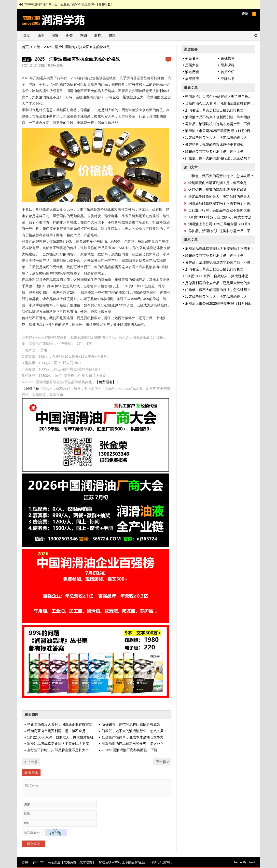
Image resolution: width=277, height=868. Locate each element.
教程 (98, 36)
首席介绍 (228, 72)
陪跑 (112, 36)
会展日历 (192, 79)
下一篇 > (162, 762)
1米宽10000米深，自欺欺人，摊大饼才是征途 (223, 217)
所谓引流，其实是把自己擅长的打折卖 (214, 110)
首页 (27, 36)
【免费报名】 (106, 382)
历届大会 (192, 65)
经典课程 (228, 65)
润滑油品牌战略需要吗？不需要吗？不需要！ (223, 203)
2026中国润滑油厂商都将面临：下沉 (130, 750)
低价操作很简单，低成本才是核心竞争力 (133, 737)
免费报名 (104, 4)
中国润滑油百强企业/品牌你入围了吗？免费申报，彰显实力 (230, 96)
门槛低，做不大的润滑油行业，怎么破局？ (134, 731)
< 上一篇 (31, 762)
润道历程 (192, 72)
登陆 (245, 14)
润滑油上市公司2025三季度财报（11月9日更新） (223, 131)
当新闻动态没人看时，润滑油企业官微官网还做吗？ (225, 103)
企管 (69, 36)
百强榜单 (228, 58)
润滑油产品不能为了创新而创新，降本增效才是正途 (225, 117)
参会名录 (192, 58)
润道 (55, 36)
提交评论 (33, 844)
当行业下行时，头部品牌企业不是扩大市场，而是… (228, 210)
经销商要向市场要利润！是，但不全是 (56, 731)
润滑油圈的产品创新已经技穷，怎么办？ (133, 744)
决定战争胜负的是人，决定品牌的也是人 (216, 138)
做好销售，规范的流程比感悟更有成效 (131, 724)
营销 (83, 36)
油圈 (41, 36)
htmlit (251, 862)
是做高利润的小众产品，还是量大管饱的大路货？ (223, 283)
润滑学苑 (32, 388)
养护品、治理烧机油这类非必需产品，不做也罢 (221, 124)
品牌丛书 (228, 79)
